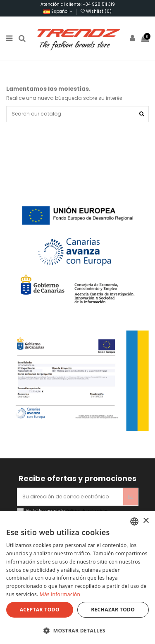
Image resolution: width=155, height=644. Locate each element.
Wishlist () (96, 11)
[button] (77, 630)
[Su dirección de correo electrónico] (70, 497)
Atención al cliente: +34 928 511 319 (78, 4)
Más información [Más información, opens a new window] (60, 594)
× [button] (146, 521)
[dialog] (77, 578)
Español (58, 11)
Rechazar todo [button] (113, 610)
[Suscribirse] (131, 497)
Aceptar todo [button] (40, 610)
